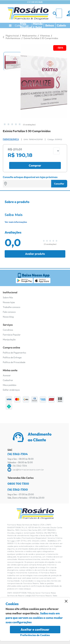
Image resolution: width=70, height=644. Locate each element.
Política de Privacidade (14, 362)
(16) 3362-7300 (18, 489)
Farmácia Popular (12, 335)
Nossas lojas (9, 302)
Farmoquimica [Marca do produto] (11, 139)
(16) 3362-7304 (18, 454)
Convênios (8, 330)
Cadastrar (8, 380)
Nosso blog (8, 317)
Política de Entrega (12, 357)
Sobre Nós (8, 297)
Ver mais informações (16, 222)
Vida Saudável (26, 26)
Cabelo (62, 25)
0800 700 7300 (18, 484)
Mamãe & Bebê (38, 26)
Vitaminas (45, 36)
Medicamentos (30, 36)
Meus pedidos (10, 385)
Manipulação (9, 339)
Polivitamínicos (13, 38)
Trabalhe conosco (12, 307)
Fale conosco (9, 312)
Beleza (50, 25)
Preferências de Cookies (35, 635)
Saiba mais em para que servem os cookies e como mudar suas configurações (34, 618)
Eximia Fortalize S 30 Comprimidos (41, 38)
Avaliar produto (35, 254)
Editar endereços (11, 390)
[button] (12, 61)
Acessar (7, 375)
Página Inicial (12, 36)
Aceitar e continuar (35, 629)
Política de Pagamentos (14, 353)
